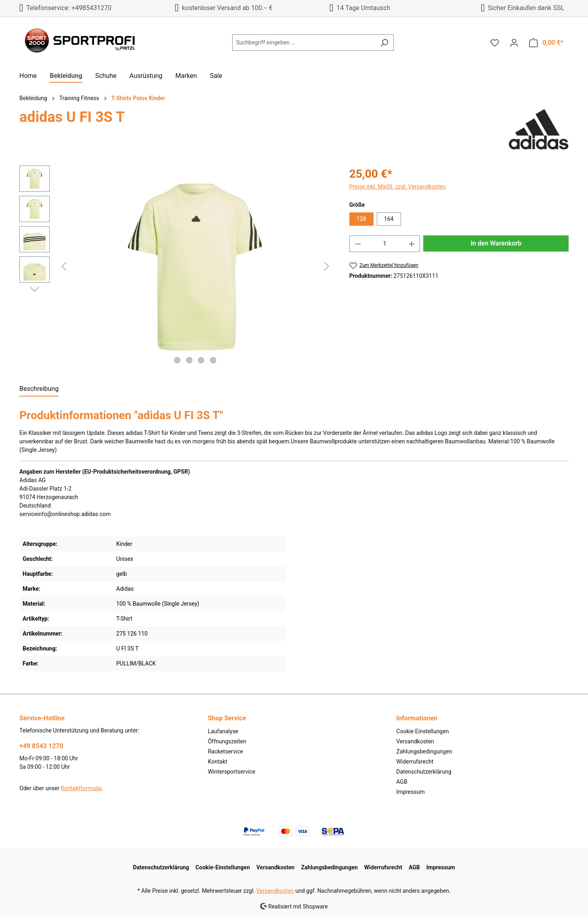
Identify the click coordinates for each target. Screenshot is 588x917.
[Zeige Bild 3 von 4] (201, 360)
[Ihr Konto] (514, 43)
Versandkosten (415, 741)
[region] (176, 266)
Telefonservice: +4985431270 (65, 8)
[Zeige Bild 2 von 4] (189, 360)
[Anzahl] (385, 244)
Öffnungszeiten (227, 741)
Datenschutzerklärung (424, 772)
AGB (402, 782)
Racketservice (226, 751)
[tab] (39, 389)
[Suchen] (384, 43)
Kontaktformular (81, 788)
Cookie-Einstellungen (223, 867)
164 (389, 219)
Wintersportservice (232, 772)
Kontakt (218, 762)
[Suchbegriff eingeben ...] (304, 43)
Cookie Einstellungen (422, 731)
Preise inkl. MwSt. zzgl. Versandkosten (398, 187)
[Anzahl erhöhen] (412, 244)
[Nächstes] (327, 266)
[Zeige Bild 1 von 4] (177, 360)
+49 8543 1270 (41, 746)
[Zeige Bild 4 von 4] (213, 360)
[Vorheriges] (64, 266)
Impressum (410, 792)
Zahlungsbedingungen (424, 751)
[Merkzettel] (495, 43)
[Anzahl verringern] (358, 244)
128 (361, 219)
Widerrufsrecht (415, 762)
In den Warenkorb (496, 243)
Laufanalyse (223, 731)
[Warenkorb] (546, 43)
